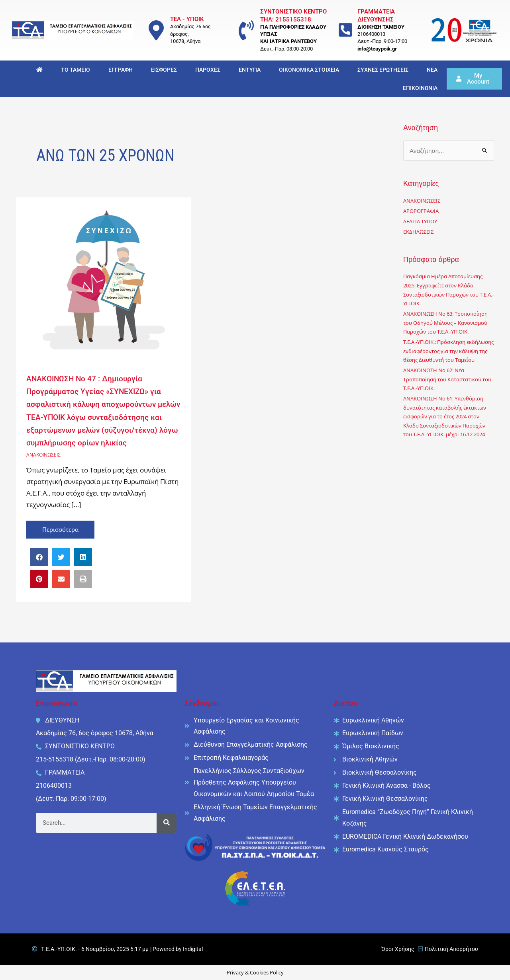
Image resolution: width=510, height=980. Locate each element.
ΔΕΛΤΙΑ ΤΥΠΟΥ (422, 222)
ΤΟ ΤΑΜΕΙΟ (76, 70)
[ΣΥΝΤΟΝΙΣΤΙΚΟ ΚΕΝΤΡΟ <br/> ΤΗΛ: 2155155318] (246, 30)
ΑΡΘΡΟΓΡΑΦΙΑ (422, 212)
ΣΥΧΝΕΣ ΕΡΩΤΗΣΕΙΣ (383, 70)
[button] (39, 557)
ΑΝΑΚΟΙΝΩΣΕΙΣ (45, 454)
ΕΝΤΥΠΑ (250, 70)
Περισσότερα (69, 527)
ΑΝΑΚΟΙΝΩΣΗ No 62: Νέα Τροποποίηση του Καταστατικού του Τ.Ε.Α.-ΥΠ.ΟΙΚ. (446, 398)
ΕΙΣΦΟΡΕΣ (164, 70)
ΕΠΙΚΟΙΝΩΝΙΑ (420, 88)
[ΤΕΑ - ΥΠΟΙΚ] (156, 30)
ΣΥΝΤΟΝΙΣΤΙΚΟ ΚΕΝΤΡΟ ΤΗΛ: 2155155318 (293, 16)
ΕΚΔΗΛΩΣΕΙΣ (420, 232)
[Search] (167, 822)
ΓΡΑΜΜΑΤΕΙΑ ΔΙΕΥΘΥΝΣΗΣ (376, 16)
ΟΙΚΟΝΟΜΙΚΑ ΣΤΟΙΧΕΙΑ (309, 70)
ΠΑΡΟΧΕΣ (208, 70)
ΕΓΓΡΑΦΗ (121, 70)
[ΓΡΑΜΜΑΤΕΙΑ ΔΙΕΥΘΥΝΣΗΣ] (346, 30)
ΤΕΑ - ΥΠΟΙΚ (187, 19)
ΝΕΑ (432, 70)
